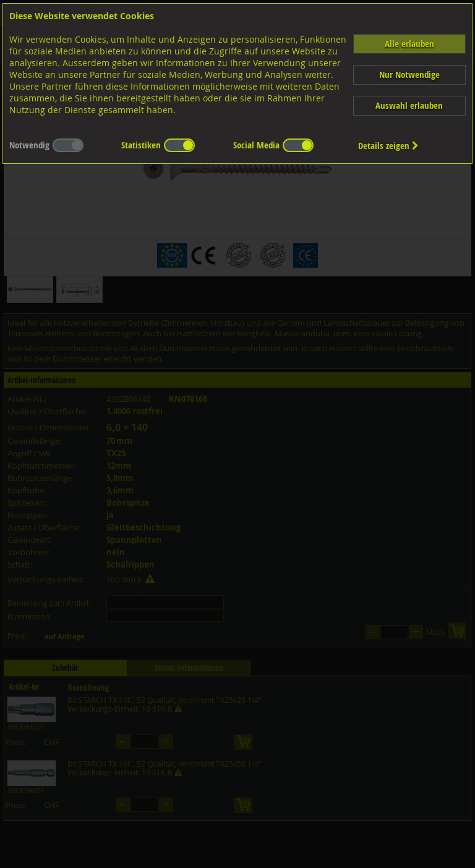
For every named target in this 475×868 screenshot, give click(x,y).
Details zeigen (388, 146)
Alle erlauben (409, 44)
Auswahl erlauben (409, 105)
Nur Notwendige (409, 74)
